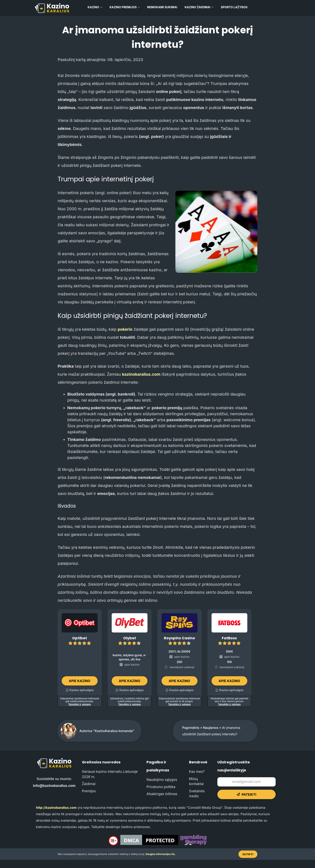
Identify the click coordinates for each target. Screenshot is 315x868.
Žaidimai (89, 784)
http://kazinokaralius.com (56, 808)
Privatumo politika (161, 787)
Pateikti (246, 795)
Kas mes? (197, 772)
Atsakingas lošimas (162, 794)
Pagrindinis (191, 728)
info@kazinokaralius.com (54, 786)
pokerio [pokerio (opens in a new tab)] (125, 329)
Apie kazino (80, 681)
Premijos (89, 791)
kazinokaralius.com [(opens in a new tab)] (141, 374)
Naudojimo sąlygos (162, 780)
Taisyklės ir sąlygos (80, 704)
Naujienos (211, 728)
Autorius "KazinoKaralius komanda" (107, 731)
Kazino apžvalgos (82, 690)
